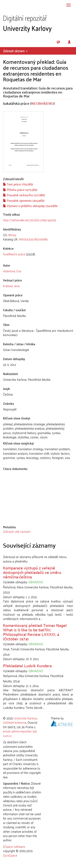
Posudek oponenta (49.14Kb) (24, 200)
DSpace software (14, 846)
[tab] (38, 237)
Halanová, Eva (12, 271)
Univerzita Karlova (25, 718)
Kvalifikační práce (14, 254)
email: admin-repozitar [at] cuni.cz (20, 733)
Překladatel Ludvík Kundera (27, 665)
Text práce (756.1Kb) (18, 184)
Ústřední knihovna (15, 722)
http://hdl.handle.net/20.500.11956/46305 (30, 220)
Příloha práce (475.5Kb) (20, 190)
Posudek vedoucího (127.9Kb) (24, 195)
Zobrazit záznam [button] (15, 51)
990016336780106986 (33, 239)
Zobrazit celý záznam (17, 531)
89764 (12, 235)
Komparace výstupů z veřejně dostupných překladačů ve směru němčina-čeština (32, 572)
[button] (58, 42)
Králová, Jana (11, 286)
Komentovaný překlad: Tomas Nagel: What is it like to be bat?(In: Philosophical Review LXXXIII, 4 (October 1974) (35, 632)
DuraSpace (10, 855)
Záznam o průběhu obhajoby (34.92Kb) (30, 206)
